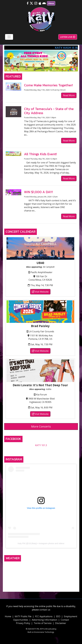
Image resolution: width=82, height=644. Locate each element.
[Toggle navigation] (9, 37)
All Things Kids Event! (40, 154)
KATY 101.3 (41, 445)
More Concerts (41, 426)
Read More (69, 95)
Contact (65, 620)
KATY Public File (23, 616)
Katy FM (21, 543)
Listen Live (68, 37)
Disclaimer (61, 623)
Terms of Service (43, 623)
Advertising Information (44, 620)
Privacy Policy (23, 623)
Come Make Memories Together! (48, 85)
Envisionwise (39, 632)
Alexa (51, 3)
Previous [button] (7, 61)
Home (8, 616)
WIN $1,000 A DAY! (38, 192)
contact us (45, 610)
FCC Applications (44, 616)
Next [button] (75, 61)
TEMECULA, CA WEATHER (41, 573)
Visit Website (40, 292)
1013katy (32, 543)
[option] (41, 61)
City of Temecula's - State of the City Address (49, 111)
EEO (58, 616)
